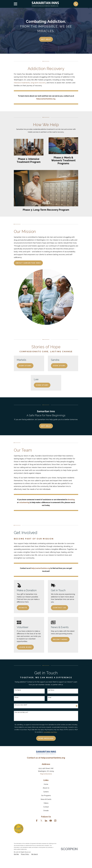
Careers (46, 792)
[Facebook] (37, 821)
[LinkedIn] (46, 821)
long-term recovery (38, 83)
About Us (46, 788)
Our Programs (46, 795)
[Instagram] (55, 821)
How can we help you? (21, 712)
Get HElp (46, 39)
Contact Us (60, 608)
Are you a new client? (21, 705)
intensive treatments (22, 83)
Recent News (60, 639)
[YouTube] (51, 821)
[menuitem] (16, 854)
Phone (16, 697)
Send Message (46, 738)
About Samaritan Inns (28, 263)
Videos (46, 803)
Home (46, 784)
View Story (25, 366)
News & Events (46, 799)
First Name (18, 690)
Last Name (51, 690)
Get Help (46, 426)
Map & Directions (46, 774)
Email (50, 697)
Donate (23, 608)
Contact (46, 807)
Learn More (25, 647)
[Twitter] (41, 821)
